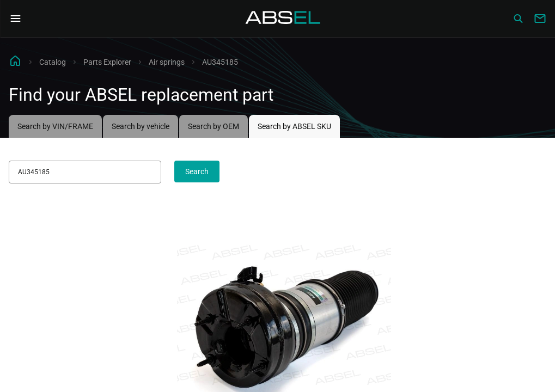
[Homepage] (283, 19)
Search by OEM (214, 126)
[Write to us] (540, 19)
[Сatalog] (518, 19)
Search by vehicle (141, 126)
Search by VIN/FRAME (55, 126)
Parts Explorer (107, 62)
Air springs (167, 62)
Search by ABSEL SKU (294, 126)
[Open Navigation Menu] (15, 19)
